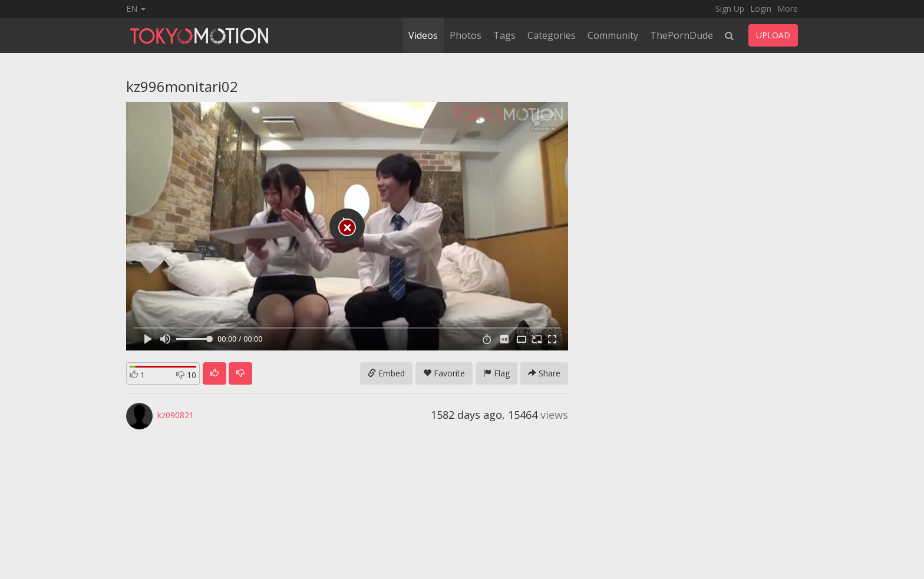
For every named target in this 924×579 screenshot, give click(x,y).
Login (761, 9)
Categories (552, 35)
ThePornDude (682, 35)
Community (613, 35)
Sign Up (730, 9)
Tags (504, 35)
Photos (466, 35)
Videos (423, 35)
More (788, 9)
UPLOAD (773, 35)
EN (136, 9)
